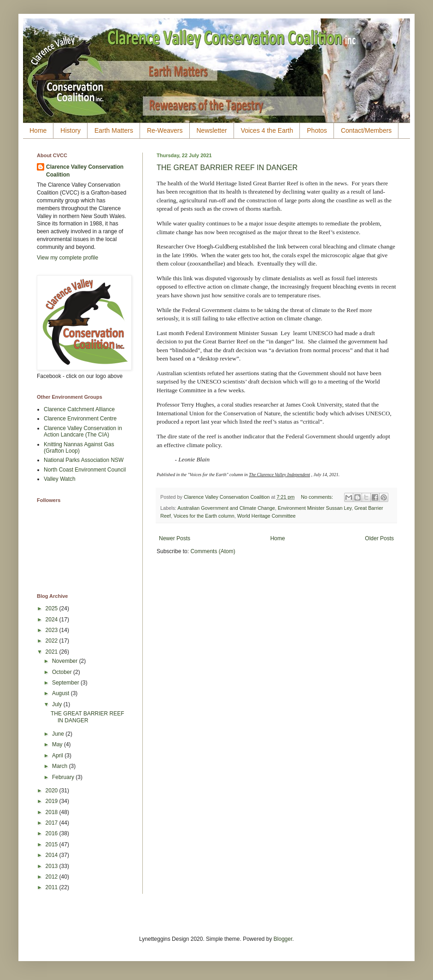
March (61, 766)
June (59, 734)
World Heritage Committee (266, 516)
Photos (317, 130)
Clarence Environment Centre (80, 419)
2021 (53, 652)
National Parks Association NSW (84, 460)
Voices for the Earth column (204, 516)
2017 (53, 823)
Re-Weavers (165, 130)
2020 (53, 791)
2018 (53, 812)
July (58, 704)
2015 (53, 844)
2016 (53, 833)
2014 (53, 855)
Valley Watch (60, 479)
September (66, 683)
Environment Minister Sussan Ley (315, 508)
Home (38, 130)
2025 (53, 608)
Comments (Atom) (213, 551)
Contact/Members (366, 130)
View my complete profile (67, 258)
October (63, 672)
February (64, 777)
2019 (53, 801)
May (58, 744)
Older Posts (379, 538)
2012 (53, 877)
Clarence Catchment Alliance (79, 409)
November (66, 661)
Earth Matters (114, 130)
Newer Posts (175, 538)
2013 (53, 866)
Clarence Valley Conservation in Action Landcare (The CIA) (83, 431)
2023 (53, 630)
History (70, 130)
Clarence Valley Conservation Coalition (85, 171)
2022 (53, 641)
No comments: (318, 497)
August (61, 693)
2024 (53, 620)
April (58, 756)
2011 (53, 887)
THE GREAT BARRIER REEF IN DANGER (227, 168)
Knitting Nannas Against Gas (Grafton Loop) (79, 448)
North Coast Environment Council (85, 470)
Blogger (283, 939)
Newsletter (212, 130)
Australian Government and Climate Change (226, 508)
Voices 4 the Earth (267, 130)
